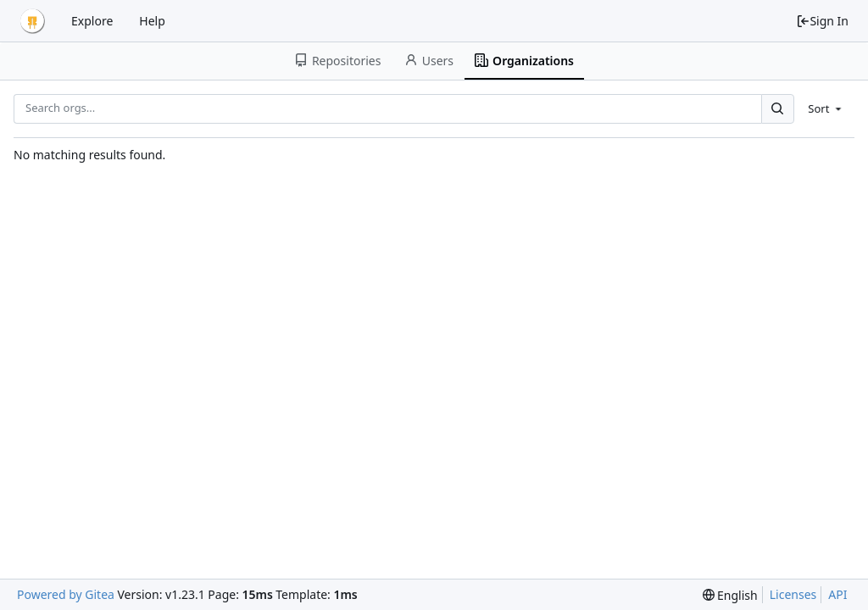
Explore (92, 21)
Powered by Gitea (66, 594)
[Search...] (777, 109)
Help (152, 21)
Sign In (822, 21)
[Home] (32, 21)
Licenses (793, 594)
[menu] (826, 108)
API (837, 594)
